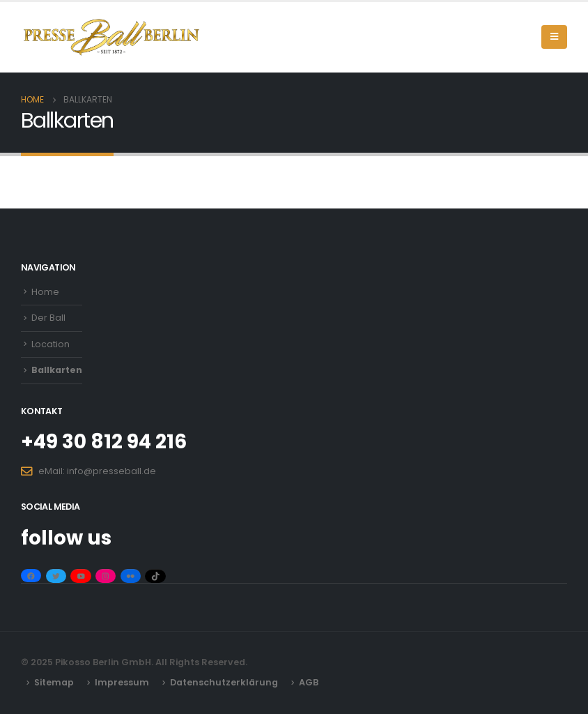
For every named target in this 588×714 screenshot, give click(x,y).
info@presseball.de (111, 471)
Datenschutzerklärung (224, 682)
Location (51, 344)
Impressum (122, 682)
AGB (309, 682)
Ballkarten (57, 370)
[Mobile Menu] (554, 37)
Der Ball (48, 318)
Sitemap (54, 682)
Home (45, 292)
